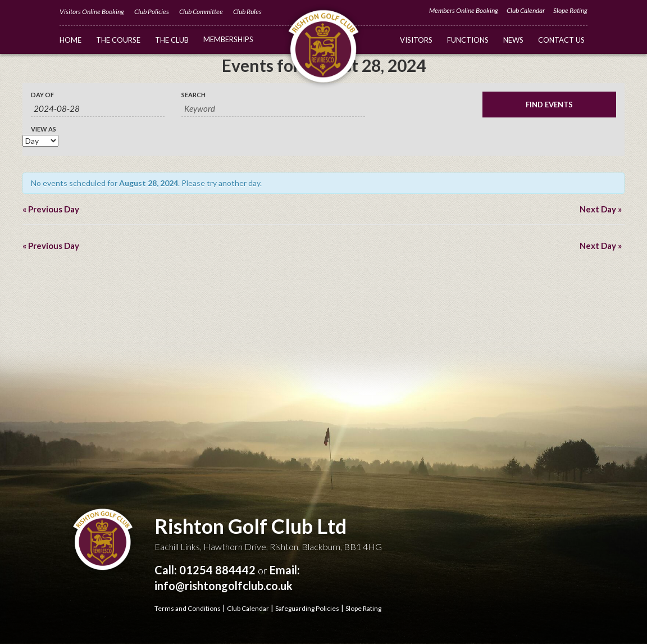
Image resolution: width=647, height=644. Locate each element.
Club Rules (247, 12)
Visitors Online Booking (92, 12)
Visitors (416, 40)
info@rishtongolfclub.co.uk (224, 586)
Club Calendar (526, 10)
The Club (172, 40)
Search (193, 95)
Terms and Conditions (188, 608)
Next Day (601, 209)
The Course (118, 40)
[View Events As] (40, 141)
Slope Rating (570, 10)
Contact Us (561, 40)
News (513, 40)
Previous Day (51, 209)
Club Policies (152, 12)
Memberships (228, 39)
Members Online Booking (464, 10)
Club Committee (201, 12)
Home (70, 40)
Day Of (42, 95)
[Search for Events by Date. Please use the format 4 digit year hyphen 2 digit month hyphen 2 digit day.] (98, 109)
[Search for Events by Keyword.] (273, 109)
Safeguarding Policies (307, 608)
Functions (468, 40)
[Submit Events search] (549, 105)
